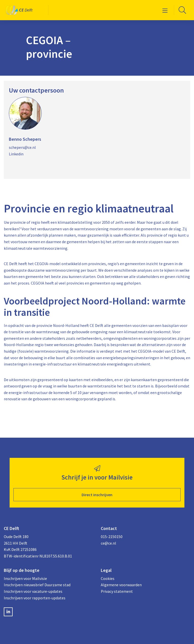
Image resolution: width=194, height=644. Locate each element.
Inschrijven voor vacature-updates (33, 591)
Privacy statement (117, 591)
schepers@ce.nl (22, 147)
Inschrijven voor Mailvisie (25, 578)
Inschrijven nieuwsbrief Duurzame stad (37, 585)
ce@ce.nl (108, 543)
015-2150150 (112, 537)
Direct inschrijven (97, 495)
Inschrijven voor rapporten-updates (35, 598)
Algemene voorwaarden (121, 585)
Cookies (108, 578)
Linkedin (16, 154)
